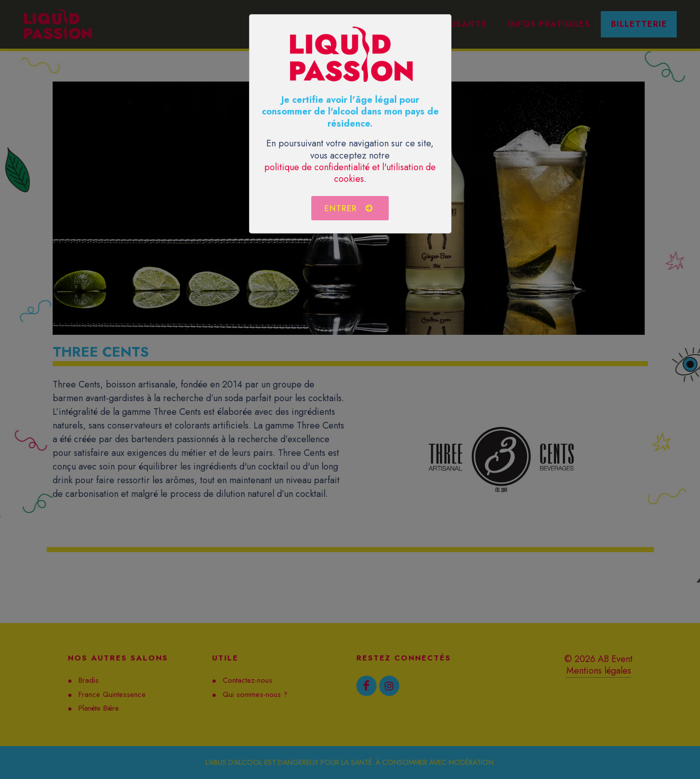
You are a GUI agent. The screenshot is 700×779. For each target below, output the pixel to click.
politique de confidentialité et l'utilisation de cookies (350, 173)
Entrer (349, 208)
